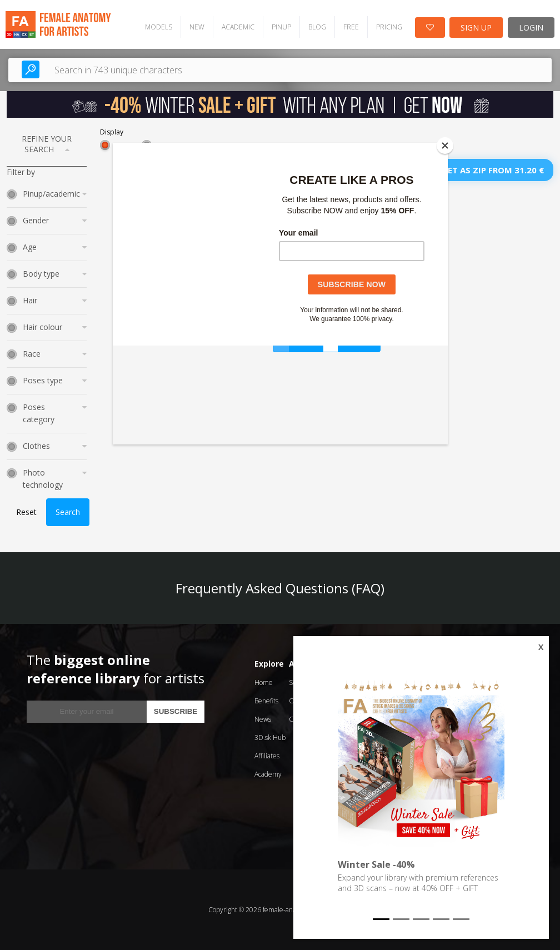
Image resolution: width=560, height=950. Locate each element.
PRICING (389, 27)
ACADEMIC (238, 27)
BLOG (317, 27)
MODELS (159, 27)
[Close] (445, 146)
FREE (351, 27)
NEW (197, 27)
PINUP (281, 27)
